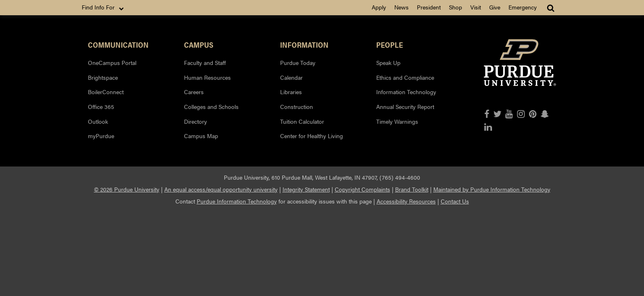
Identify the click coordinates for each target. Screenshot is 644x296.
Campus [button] (199, 44)
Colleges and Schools (211, 106)
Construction (297, 106)
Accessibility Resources (406, 201)
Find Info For (103, 7)
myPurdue (101, 136)
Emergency (523, 7)
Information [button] (304, 44)
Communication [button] (118, 44)
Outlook (98, 121)
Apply (379, 7)
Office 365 (101, 106)
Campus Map (201, 136)
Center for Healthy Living (312, 136)
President (429, 7)
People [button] (390, 44)
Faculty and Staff (205, 62)
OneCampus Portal (112, 62)
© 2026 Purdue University (127, 189)
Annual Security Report (405, 106)
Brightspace (103, 77)
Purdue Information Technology (237, 201)
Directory (195, 121)
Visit (476, 7)
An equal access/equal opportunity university (221, 189)
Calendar (291, 77)
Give (495, 7)
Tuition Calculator (302, 121)
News (401, 7)
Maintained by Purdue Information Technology (492, 189)
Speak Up (388, 62)
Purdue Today (298, 62)
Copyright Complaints (362, 189)
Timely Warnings (397, 121)
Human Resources (207, 77)
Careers (194, 92)
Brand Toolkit (412, 189)
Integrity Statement (306, 189)
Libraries (291, 92)
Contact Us (455, 201)
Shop (455, 7)
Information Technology (406, 92)
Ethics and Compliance (405, 77)
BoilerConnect (106, 92)
